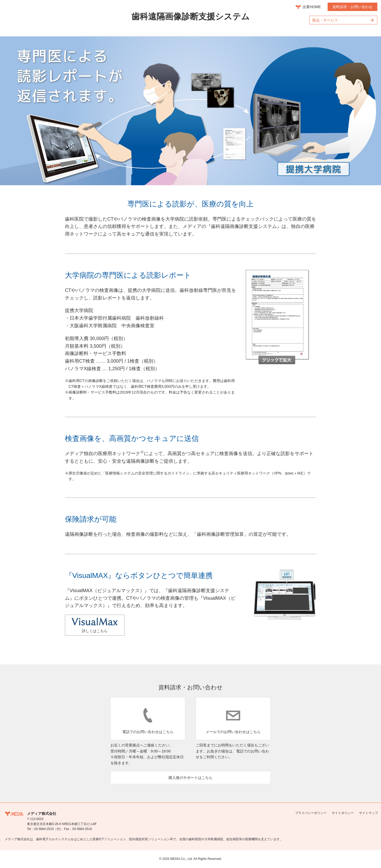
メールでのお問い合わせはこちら (233, 732)
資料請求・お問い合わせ (352, 7)
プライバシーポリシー (311, 813)
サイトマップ (368, 813)
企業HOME (312, 7)
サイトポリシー (343, 813)
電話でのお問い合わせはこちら (148, 732)
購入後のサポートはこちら (190, 778)
